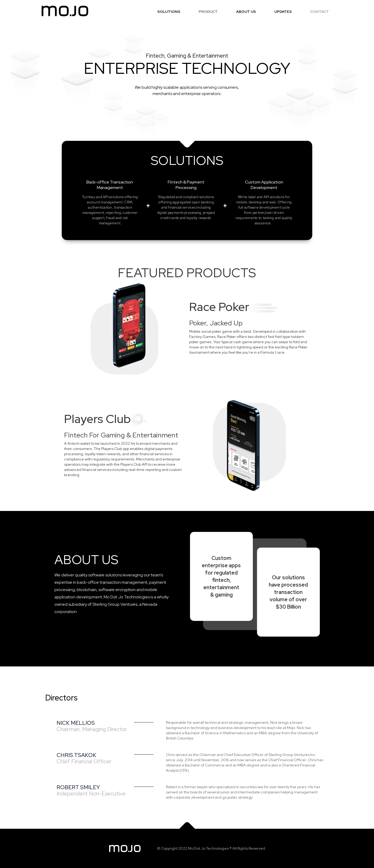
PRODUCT (208, 12)
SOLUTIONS (169, 12)
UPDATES (283, 12)
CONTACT (320, 12)
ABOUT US (246, 12)
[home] (65, 11)
